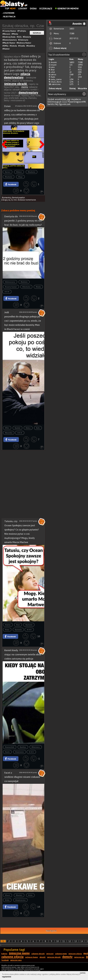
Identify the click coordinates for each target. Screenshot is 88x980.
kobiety (4, 954)
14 (82, 941)
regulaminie (7, 977)
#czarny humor (11, 287)
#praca (8, 172)
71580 (72, 34)
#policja (23, 747)
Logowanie (9, 13)
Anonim (54, 62)
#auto (7, 752)
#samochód (10, 747)
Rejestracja (9, 17)
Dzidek (51, 99)
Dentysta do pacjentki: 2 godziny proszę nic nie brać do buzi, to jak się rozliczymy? (23, 221)
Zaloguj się (6, 200)
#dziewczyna (10, 282)
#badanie (9, 177)
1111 (65, 102)
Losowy (23, 9)
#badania (32, 172)
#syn (18, 625)
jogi (69, 99)
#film (7, 428)
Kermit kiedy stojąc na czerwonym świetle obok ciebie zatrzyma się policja (23, 654)
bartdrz (51, 104)
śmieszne (50, 954)
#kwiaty (19, 895)
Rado (53, 77)
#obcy (28, 428)
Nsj (57, 104)
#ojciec (8, 625)
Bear (53, 70)
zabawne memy (61, 954)
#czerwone (20, 752)
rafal (53, 72)
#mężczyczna (20, 900)
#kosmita (9, 433)
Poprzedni (5, 138)
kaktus (53, 75)
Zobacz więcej (60, 48)
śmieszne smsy (16, 960)
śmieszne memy (19, 953)
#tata (7, 630)
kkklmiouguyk (55, 102)
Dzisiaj (72, 88)
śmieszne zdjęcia (75, 954)
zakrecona (56, 84)
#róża (7, 900)
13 (76, 941)
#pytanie (29, 625)
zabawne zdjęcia (12, 957)
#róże (30, 895)
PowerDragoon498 (77, 102)
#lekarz (19, 172)
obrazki (43, 957)
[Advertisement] (23, 467)
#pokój (17, 428)
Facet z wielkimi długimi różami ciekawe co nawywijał (22, 777)
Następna (41, 138)
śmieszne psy (79, 957)
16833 (72, 29)
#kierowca (36, 747)
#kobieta (24, 282)
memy (25, 87)
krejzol (54, 65)
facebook (5, 960)
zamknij (83, 973)
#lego (20, 177)
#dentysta (26, 287)
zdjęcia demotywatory (17, 76)
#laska (38, 287)
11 (64, 941)
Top (10, 9)
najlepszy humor (32, 957)
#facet (8, 895)
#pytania (18, 630)
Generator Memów (67, 9)
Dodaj (33, 9)
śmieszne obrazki (16, 84)
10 (58, 941)
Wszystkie (82, 88)
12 (70, 941)
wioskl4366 (61, 99)
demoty (67, 957)
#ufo (38, 428)
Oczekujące (46, 9)
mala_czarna (56, 79)
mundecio (76, 99)
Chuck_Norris (56, 82)
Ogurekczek (65, 104)
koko (53, 67)
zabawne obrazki (38, 954)
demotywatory (28, 93)
